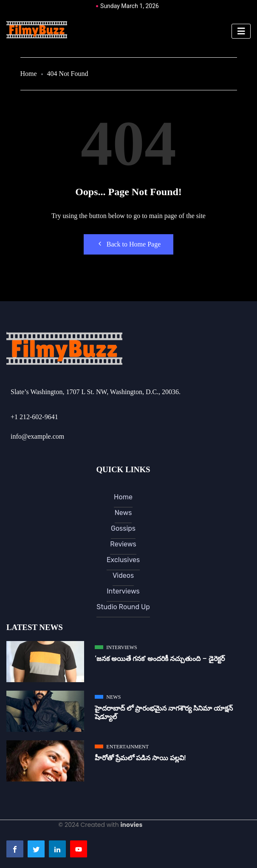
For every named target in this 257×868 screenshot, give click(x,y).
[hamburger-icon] (241, 31)
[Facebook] (15, 849)
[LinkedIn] (57, 849)
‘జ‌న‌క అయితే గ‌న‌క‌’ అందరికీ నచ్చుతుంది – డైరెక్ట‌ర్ (160, 659)
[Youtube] (79, 849)
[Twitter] (36, 849)
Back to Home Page (129, 244)
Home (29, 74)
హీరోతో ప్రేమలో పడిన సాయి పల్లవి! (140, 758)
